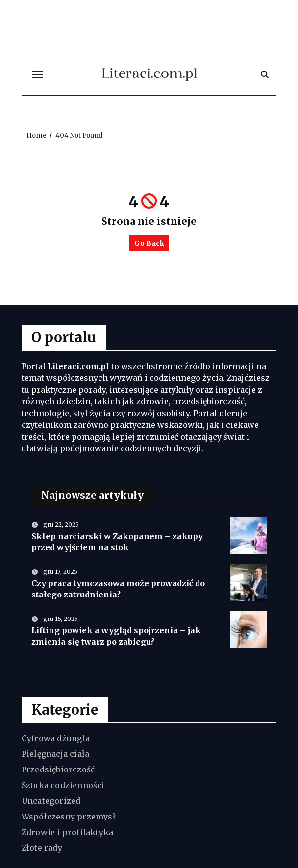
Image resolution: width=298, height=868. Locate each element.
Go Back (149, 243)
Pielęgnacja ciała (55, 754)
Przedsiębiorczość (58, 769)
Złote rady (42, 848)
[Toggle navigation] (37, 74)
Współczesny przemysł (69, 817)
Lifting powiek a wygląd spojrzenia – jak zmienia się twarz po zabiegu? (116, 636)
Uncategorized (51, 801)
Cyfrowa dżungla (56, 738)
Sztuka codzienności (63, 785)
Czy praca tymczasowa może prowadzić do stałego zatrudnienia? (118, 589)
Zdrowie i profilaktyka (67, 832)
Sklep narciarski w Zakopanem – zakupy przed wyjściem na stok (117, 542)
